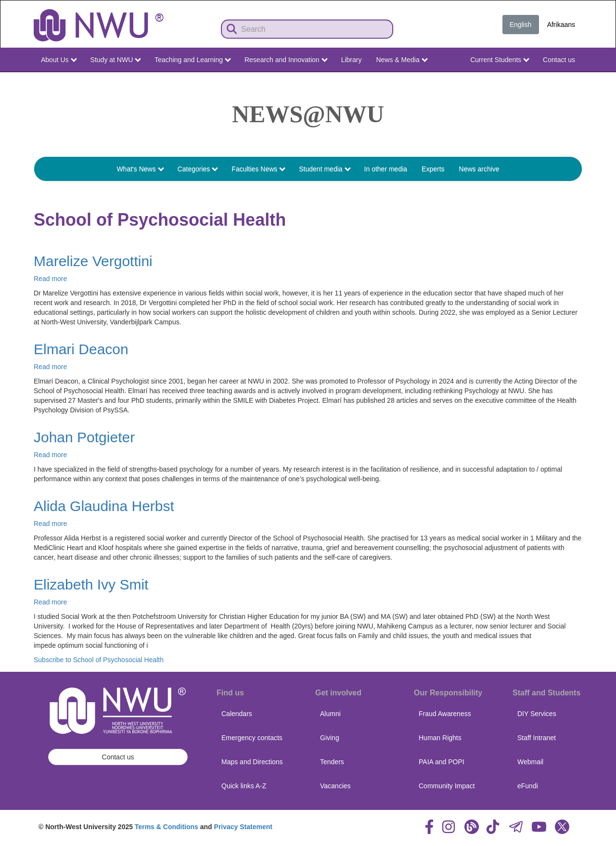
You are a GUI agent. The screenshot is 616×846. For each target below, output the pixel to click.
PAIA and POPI (442, 762)
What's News (140, 169)
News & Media (402, 60)
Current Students (500, 60)
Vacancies (335, 786)
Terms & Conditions (167, 827)
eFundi (528, 786)
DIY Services (537, 714)
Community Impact (447, 786)
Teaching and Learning (193, 60)
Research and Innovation (286, 60)
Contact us (559, 60)
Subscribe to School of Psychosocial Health (99, 660)
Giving (330, 738)
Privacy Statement (243, 827)
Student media (325, 169)
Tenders (332, 762)
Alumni (330, 714)
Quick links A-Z (244, 786)
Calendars (237, 714)
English (521, 25)
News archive (479, 169)
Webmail (530, 762)
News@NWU (308, 114)
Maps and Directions (252, 762)
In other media (386, 169)
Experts (433, 169)
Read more (50, 279)
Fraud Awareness (445, 714)
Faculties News (258, 169)
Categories (198, 169)
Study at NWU (116, 60)
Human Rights (440, 738)
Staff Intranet (537, 738)
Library (352, 60)
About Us (59, 60)
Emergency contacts (252, 738)
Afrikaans (561, 25)
